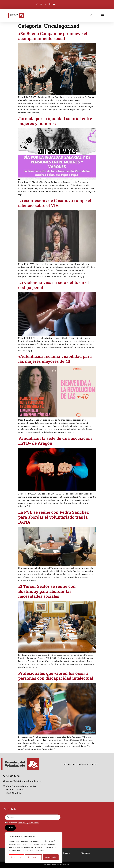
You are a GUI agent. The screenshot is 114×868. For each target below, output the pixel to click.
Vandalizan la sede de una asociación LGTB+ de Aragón (55, 441)
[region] (34, 848)
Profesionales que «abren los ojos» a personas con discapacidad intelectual (56, 676)
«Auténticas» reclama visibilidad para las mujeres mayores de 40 (55, 359)
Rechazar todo (33, 857)
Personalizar (16, 857)
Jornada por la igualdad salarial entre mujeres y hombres (55, 121)
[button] (92, 15)
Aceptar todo (51, 857)
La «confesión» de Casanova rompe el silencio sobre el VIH (55, 203)
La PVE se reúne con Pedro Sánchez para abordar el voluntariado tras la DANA (54, 517)
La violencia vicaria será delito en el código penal (54, 285)
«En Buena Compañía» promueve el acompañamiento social (53, 36)
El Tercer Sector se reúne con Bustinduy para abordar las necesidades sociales (47, 591)
